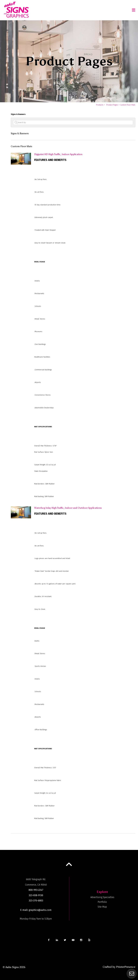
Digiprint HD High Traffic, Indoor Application (58, 154)
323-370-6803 (36, 901)
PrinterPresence (126, 967)
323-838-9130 (36, 895)
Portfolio (102, 902)
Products (100, 105)
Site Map (102, 907)
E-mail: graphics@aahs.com (36, 910)
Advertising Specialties (102, 897)
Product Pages (112, 105)
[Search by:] (73, 122)
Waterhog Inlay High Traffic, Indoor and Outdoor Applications (68, 508)
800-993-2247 (36, 890)
